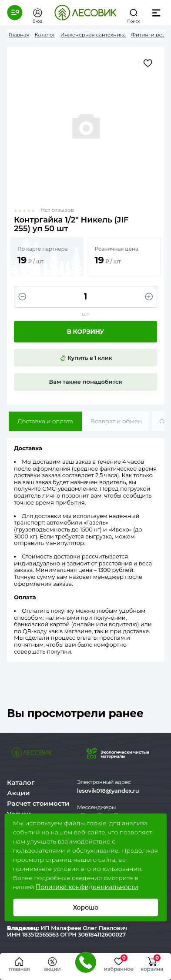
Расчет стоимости (38, 803)
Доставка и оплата (45, 421)
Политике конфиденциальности (87, 887)
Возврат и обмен (116, 421)
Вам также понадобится (86, 382)
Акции (18, 793)
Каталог (21, 782)
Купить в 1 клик (86, 358)
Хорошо (85, 907)
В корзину (85, 332)
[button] (15, 13)
